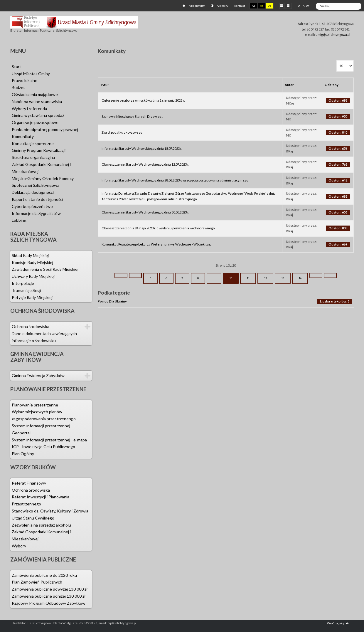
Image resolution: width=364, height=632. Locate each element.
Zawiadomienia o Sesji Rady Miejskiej (45, 269)
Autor (289, 85)
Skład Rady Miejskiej (30, 255)
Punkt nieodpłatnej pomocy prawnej (45, 129)
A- (300, 6)
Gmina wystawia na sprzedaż (38, 115)
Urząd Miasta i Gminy (31, 74)
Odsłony (332, 85)
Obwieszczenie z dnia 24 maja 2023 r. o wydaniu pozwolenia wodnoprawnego (158, 228)
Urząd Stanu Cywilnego (33, 518)
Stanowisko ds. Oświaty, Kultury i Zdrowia (50, 511)
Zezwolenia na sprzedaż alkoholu (41, 525)
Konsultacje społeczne (33, 143)
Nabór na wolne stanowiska (37, 101)
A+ (308, 6)
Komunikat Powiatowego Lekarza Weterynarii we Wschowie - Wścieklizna (157, 244)
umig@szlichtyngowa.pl (333, 35)
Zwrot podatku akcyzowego (122, 132)
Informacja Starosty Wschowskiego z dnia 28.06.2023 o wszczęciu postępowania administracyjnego (175, 180)
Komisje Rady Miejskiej (32, 262)
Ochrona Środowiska (31, 490)
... (214, 278)
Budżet (18, 87)
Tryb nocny (220, 6)
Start (16, 67)
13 (283, 278)
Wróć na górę (338, 623)
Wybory (19, 546)
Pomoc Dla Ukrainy (112, 301)
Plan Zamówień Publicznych (37, 582)
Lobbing (19, 220)
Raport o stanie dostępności (37, 199)
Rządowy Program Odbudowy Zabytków (49, 603)
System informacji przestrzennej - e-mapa (49, 440)
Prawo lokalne (25, 80)
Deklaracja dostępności (33, 192)
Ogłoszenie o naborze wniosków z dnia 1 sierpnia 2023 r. (143, 100)
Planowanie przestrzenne (35, 405)
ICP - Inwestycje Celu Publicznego (43, 447)
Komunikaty (23, 136)
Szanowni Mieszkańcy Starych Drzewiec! (132, 116)
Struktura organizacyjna (33, 157)
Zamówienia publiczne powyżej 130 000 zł (50, 589)
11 (248, 278)
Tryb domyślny (194, 6)
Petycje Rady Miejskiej (32, 297)
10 (231, 278)
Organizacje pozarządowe (35, 122)
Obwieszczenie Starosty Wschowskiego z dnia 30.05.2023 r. (145, 212)
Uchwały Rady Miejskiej (33, 276)
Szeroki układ (288, 6)
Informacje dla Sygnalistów (36, 213)
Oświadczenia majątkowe (35, 94)
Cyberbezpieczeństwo (32, 206)
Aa (253, 6)
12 (265, 278)
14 (300, 278)
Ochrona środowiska (31, 326)
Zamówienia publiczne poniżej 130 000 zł (49, 596)
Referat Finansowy (29, 483)
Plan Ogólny (23, 454)
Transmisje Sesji (26, 290)
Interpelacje (23, 283)
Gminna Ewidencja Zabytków (38, 375)
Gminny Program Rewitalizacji (39, 150)
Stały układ (282, 6)
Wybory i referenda (29, 109)
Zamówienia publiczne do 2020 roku (44, 575)
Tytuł (105, 85)
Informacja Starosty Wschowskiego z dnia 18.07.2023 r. (142, 148)
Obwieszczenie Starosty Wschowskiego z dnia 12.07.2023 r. (145, 164)
